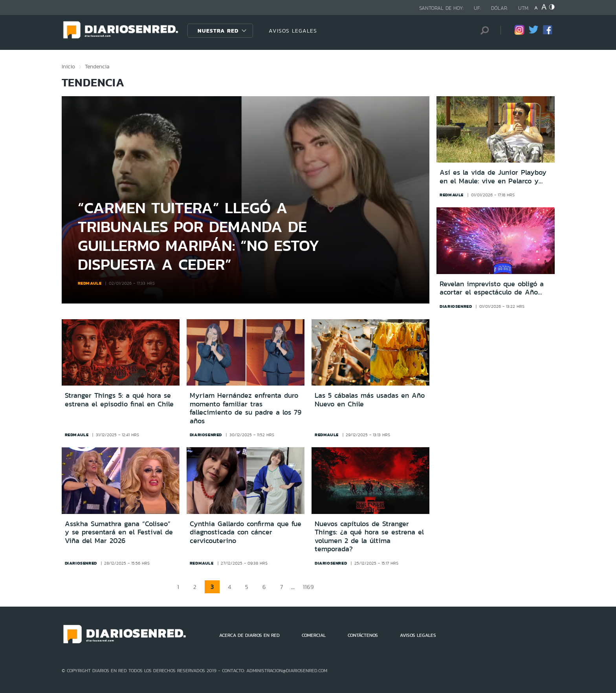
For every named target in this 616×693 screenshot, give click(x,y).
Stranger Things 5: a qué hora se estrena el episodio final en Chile (119, 400)
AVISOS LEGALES (293, 31)
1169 (308, 587)
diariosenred (456, 306)
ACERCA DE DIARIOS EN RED (249, 635)
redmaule (90, 283)
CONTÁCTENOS (363, 635)
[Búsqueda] (483, 30)
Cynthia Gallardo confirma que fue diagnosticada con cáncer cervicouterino (246, 532)
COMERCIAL (314, 635)
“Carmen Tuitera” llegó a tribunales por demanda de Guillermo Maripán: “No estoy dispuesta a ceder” (199, 236)
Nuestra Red (218, 31)
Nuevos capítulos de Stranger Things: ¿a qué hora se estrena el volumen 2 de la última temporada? (369, 537)
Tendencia (97, 66)
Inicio (68, 66)
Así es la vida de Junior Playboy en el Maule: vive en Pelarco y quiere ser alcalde (493, 177)
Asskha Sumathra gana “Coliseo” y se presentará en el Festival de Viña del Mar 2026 (119, 532)
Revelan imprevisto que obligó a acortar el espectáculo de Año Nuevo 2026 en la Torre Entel (492, 288)
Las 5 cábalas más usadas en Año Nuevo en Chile (370, 400)
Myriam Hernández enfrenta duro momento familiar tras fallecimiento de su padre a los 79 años (246, 408)
